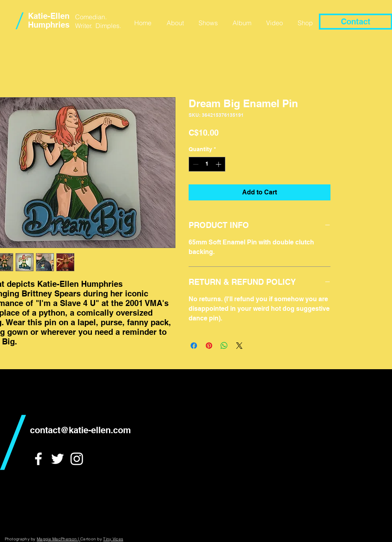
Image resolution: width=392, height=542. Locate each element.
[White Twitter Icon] (58, 459)
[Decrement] (195, 164)
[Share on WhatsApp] (224, 346)
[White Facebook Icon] (38, 459)
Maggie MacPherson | (59, 539)
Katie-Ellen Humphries (49, 20)
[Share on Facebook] (194, 346)
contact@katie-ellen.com (81, 430)
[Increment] (219, 164)
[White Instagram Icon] (77, 459)
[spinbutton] (207, 164)
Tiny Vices (113, 539)
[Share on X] (239, 346)
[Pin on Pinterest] (209, 346)
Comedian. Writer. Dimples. (98, 21)
